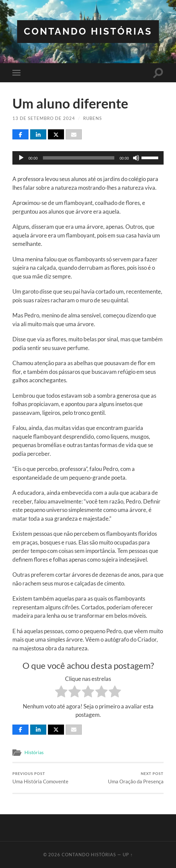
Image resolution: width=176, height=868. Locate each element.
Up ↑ (128, 855)
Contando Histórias (88, 31)
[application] (88, 158)
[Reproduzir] (21, 158)
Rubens (93, 118)
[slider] (78, 158)
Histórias (34, 752)
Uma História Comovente (40, 778)
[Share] (20, 134)
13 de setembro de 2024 (44, 118)
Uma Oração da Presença (136, 778)
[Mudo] (136, 158)
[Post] (56, 134)
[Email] (74, 134)
